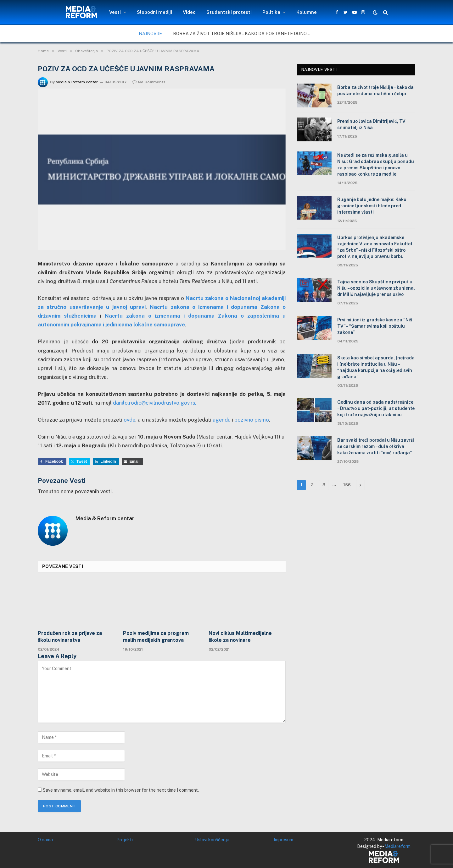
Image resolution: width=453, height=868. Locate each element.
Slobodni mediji (154, 12)
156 (347, 485)
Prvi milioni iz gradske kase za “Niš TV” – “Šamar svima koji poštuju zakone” (375, 326)
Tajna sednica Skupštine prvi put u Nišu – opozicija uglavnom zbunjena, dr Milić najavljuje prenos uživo (376, 288)
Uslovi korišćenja (212, 840)
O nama (45, 840)
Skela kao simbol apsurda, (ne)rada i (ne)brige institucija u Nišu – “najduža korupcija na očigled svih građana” (376, 367)
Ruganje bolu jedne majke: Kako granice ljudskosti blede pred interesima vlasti (372, 206)
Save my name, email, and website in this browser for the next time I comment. (121, 790)
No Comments (149, 82)
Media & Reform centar (77, 82)
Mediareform (397, 846)
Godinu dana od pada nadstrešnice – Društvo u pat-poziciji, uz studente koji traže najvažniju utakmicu (376, 408)
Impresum (283, 840)
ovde (129, 420)
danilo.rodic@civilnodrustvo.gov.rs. (155, 403)
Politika (271, 12)
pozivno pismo (252, 420)
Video (189, 12)
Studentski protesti (229, 12)
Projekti (125, 840)
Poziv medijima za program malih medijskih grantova (156, 637)
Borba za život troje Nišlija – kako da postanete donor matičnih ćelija (244, 34)
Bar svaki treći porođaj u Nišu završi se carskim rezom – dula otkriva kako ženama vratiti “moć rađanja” (376, 446)
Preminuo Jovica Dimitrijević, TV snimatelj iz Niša (371, 124)
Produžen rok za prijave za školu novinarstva (70, 637)
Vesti (115, 12)
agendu (222, 420)
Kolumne (307, 12)
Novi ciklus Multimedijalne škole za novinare (240, 637)
